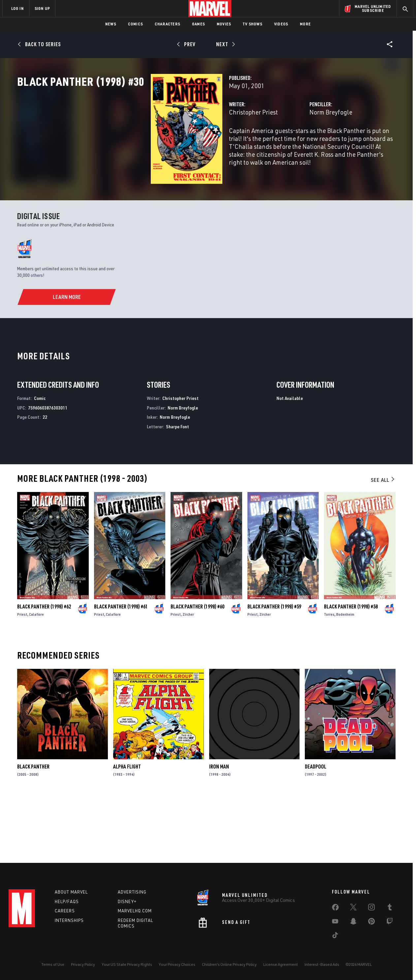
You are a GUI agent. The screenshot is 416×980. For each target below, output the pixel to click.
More (305, 24)
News (111, 24)
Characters (167, 24)
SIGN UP (42, 8)
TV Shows (253, 24)
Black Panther (33, 828)
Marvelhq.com (135, 911)
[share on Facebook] (335, 909)
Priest (22, 676)
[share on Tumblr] (390, 908)
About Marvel (71, 892)
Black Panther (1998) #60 (197, 668)
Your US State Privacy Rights (127, 964)
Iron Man (219, 828)
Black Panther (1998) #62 (44, 668)
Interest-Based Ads (322, 964)
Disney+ (127, 901)
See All (383, 541)
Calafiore (36, 676)
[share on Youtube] (335, 923)
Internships (69, 920)
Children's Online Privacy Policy (229, 964)
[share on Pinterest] (371, 923)
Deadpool (316, 828)
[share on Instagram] (371, 908)
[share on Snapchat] (353, 923)
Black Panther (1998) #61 (121, 668)
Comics (135, 24)
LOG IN (17, 8)
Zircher (188, 676)
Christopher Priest (160, 141)
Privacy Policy (83, 964)
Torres (329, 676)
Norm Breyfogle (284, 141)
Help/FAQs (67, 901)
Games (198, 24)
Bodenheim (345, 676)
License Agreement (281, 964)
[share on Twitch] (390, 923)
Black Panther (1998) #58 (351, 668)
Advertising (132, 892)
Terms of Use (53, 964)
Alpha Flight (127, 828)
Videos (281, 24)
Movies (224, 24)
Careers (65, 911)
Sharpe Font (177, 488)
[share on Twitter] (353, 908)
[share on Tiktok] (335, 936)
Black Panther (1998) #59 (274, 668)
